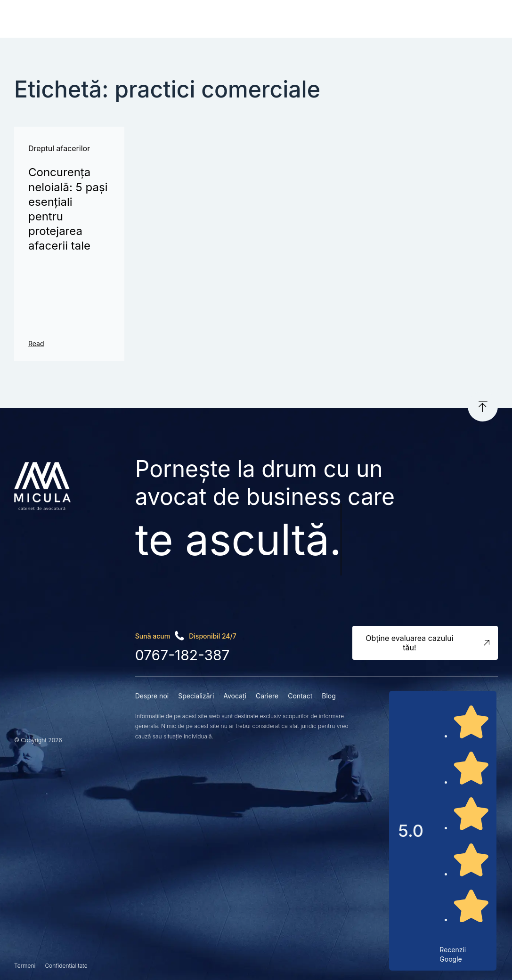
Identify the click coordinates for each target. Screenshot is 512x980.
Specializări (196, 696)
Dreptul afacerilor (59, 148)
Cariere (267, 696)
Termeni (25, 966)
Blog (329, 696)
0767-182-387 (183, 655)
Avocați (235, 696)
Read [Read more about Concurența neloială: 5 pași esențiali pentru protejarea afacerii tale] (36, 344)
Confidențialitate (66, 966)
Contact (300, 696)
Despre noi (152, 696)
